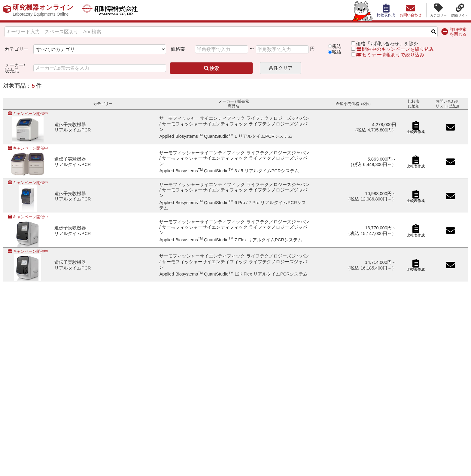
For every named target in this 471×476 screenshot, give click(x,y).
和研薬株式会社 (110, 10)
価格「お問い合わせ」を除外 (387, 44)
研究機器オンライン (43, 10)
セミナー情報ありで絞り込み (388, 55)
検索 (211, 68)
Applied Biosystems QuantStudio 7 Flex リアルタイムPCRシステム (231, 240)
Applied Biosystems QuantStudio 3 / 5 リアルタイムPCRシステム (229, 171)
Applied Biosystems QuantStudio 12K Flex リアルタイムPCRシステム (233, 274)
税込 (337, 46)
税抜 (337, 52)
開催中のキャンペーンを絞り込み (395, 49)
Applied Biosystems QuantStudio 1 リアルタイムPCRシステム (226, 136)
